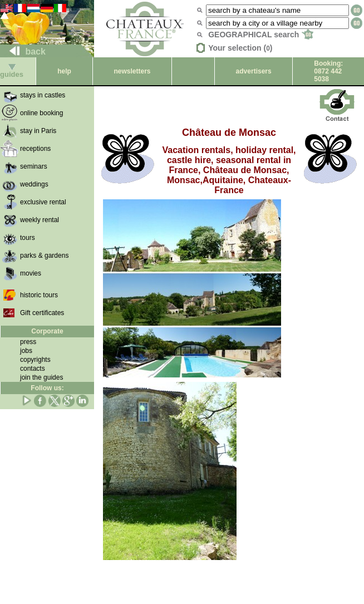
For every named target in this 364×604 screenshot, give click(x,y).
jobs (26, 351)
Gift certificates (42, 313)
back (23, 51)
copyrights (35, 360)
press (28, 342)
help (64, 71)
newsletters (132, 71)
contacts (33, 369)
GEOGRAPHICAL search (261, 35)
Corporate (47, 331)
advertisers (254, 71)
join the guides (41, 377)
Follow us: (47, 388)
